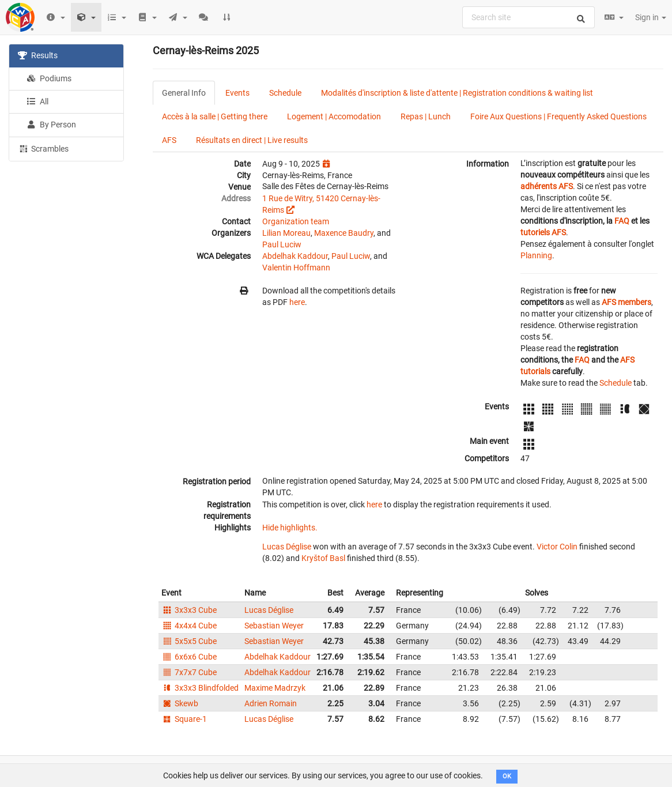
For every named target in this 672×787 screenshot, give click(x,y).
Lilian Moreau (286, 233)
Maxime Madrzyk (275, 688)
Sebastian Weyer (274, 626)
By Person (51, 125)
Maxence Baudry (344, 233)
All (37, 101)
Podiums (49, 78)
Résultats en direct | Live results (252, 140)
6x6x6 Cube (189, 657)
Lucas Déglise (287, 547)
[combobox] (528, 17)
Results (38, 55)
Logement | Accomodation (334, 116)
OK (507, 776)
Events (237, 93)
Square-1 (184, 719)
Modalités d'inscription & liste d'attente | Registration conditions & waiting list (457, 93)
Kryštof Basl (323, 558)
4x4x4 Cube (189, 626)
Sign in (651, 17)
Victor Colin (557, 547)
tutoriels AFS (543, 232)
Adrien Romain (271, 703)
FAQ (622, 221)
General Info (184, 93)
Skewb (180, 703)
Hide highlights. (290, 528)
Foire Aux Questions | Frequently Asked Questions (558, 116)
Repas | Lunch (426, 116)
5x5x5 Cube (189, 641)
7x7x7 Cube (189, 672)
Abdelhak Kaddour (295, 256)
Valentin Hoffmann (296, 268)
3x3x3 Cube (189, 610)
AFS (169, 140)
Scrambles (43, 148)
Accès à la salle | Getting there (215, 116)
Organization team (296, 221)
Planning (536, 255)
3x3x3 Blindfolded (200, 688)
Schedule (285, 93)
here (297, 302)
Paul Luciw (282, 244)
